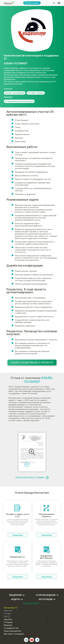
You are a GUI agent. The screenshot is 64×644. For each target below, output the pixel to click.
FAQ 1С (7, 616)
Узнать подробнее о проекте (32, 363)
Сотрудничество (11, 628)
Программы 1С (11, 608)
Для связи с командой (14, 634)
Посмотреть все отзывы (32, 478)
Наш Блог (8, 619)
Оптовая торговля (36, 93)
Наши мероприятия (12, 631)
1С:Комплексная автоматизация (19, 101)
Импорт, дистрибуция (15, 93)
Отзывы (7, 614)
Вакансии (8, 625)
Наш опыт (8, 611)
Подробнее (18, 535)
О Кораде (8, 622)
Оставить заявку (32, 3)
